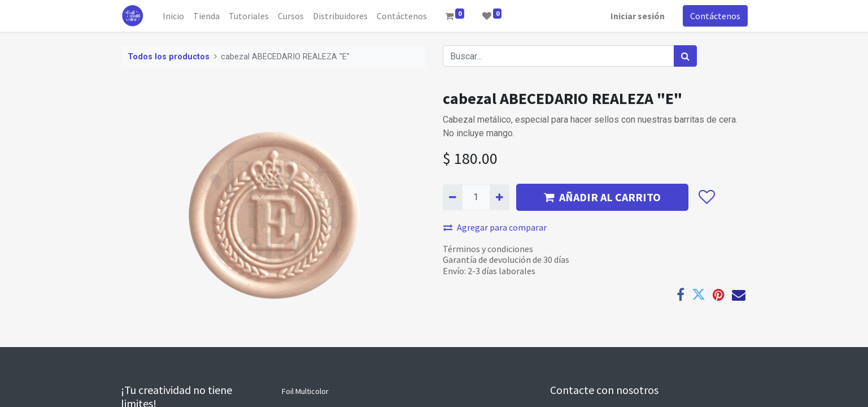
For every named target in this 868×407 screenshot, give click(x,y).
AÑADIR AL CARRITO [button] (602, 197)
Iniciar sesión (638, 16)
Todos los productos (169, 57)
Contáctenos (715, 16)
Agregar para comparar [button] (495, 227)
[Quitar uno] (453, 197)
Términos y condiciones (488, 249)
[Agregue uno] (500, 197)
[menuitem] (173, 16)
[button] (707, 197)
